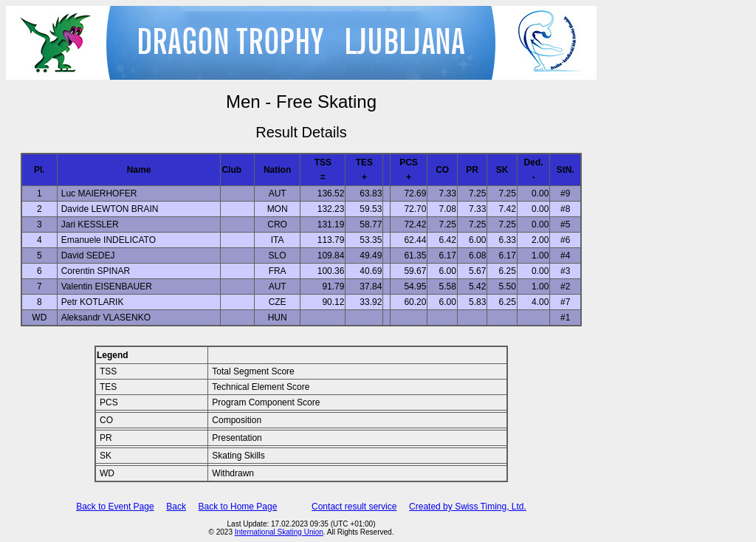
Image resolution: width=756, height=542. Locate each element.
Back (176, 507)
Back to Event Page (115, 507)
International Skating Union (279, 532)
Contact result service (354, 507)
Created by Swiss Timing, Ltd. (468, 507)
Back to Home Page (238, 507)
